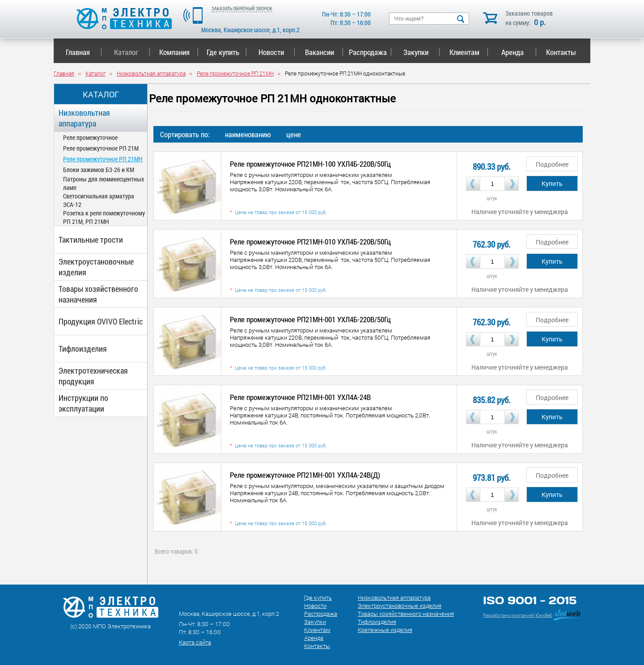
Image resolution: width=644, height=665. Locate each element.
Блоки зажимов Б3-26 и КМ (99, 170)
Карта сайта (195, 642)
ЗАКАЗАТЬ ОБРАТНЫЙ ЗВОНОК (242, 8)
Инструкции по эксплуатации (83, 403)
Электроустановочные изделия (96, 267)
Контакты (561, 52)
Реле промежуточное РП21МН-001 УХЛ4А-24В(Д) (305, 475)
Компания (179, 52)
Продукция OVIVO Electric (101, 321)
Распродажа (369, 52)
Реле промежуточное (90, 137)
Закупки (422, 52)
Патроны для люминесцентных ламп (104, 183)
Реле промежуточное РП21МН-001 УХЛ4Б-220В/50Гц (310, 319)
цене (294, 134)
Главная (84, 52)
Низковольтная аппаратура (84, 118)
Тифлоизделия (83, 349)
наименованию (248, 134)
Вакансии (324, 52)
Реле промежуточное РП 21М (101, 148)
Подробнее (552, 164)
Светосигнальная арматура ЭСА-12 (99, 200)
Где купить (227, 52)
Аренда (519, 52)
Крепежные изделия (385, 630)
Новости (277, 52)
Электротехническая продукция (93, 376)
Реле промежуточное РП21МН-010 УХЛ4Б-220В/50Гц (310, 242)
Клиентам (469, 52)
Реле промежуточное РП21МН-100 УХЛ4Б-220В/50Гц (310, 164)
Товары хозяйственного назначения (98, 294)
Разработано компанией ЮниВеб (518, 615)
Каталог (132, 52)
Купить (552, 183)
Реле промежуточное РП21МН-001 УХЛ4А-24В (300, 397)
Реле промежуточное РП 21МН (103, 159)
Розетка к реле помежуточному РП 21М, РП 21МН (104, 217)
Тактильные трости (91, 240)
